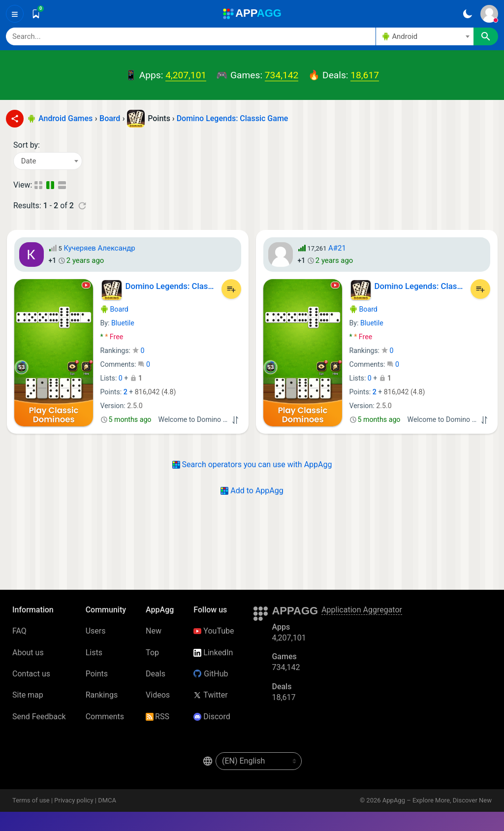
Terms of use (31, 800)
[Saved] (36, 14)
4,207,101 (186, 75)
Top (152, 653)
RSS (157, 717)
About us (28, 653)
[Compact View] (38, 185)
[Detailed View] (63, 185)
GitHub (211, 674)
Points (97, 674)
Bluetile (123, 323)
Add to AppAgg (252, 491)
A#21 (337, 248)
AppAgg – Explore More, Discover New (437, 800)
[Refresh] (82, 206)
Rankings (102, 695)
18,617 (365, 75)
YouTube (214, 631)
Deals (156, 674)
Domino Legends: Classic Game (233, 118)
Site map (28, 695)
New (154, 631)
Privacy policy (74, 800)
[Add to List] (231, 289)
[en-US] (259, 761)
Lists (94, 653)
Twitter (210, 695)
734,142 (282, 75)
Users (96, 631)
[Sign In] (489, 14)
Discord (212, 717)
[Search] (191, 36)
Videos (158, 695)
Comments (105, 717)
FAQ (19, 631)
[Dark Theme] (467, 14)
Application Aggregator (362, 610)
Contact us (31, 674)
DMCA (107, 800)
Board (114, 309)
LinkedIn (213, 653)
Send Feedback (39, 717)
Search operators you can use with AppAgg (252, 464)
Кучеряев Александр (99, 248)
